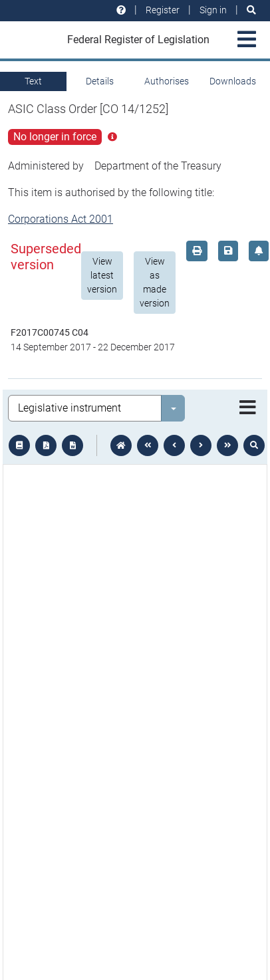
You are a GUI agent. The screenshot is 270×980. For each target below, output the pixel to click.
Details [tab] (100, 81)
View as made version (155, 282)
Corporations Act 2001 (61, 219)
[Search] (251, 10)
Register (163, 10)
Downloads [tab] (233, 81)
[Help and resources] (121, 10)
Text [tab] (33, 81)
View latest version (102, 275)
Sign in (213, 10)
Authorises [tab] (167, 81)
